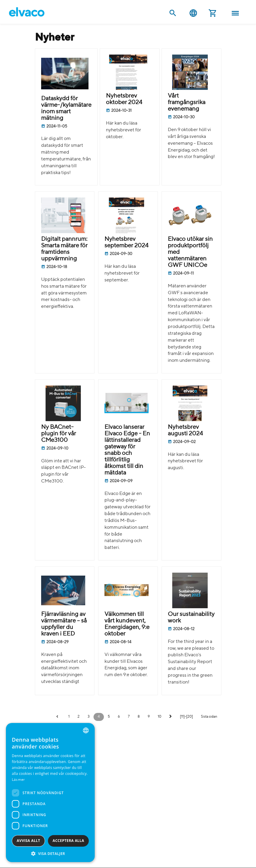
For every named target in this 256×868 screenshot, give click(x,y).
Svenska (193, 13)
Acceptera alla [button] (69, 841)
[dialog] (50, 793)
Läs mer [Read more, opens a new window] (18, 780)
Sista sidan (209, 717)
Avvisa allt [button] (29, 841)
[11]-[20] (186, 717)
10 (160, 717)
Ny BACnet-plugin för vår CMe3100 (59, 434)
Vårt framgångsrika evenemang (187, 103)
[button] (50, 853)
